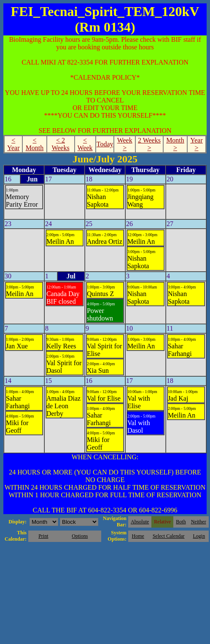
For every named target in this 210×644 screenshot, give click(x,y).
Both (181, 522)
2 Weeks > (149, 144)
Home (138, 536)
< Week (85, 144)
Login (199, 536)
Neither (199, 522)
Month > (175, 144)
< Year (13, 144)
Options (80, 536)
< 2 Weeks (60, 144)
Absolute (140, 522)
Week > (125, 144)
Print (43, 536)
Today (105, 144)
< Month (35, 144)
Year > (196, 144)
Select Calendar (169, 536)
